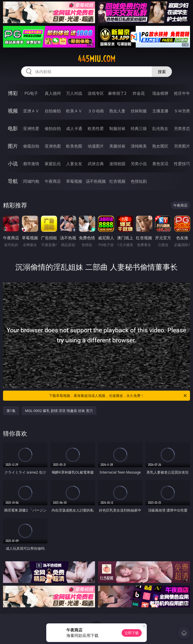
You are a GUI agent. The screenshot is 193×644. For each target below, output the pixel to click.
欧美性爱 (96, 128)
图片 (13, 146)
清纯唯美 (139, 146)
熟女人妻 (117, 111)
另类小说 (139, 164)
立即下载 (132, 633)
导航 (13, 181)
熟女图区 (160, 146)
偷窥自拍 (31, 146)
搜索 (162, 72)
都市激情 (31, 164)
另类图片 (182, 146)
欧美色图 (74, 146)
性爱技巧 (182, 164)
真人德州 (53, 93)
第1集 (11, 411)
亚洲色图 (53, 146)
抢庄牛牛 (182, 93)
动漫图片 (96, 146)
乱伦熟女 (160, 128)
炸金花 (139, 93)
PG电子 (31, 93)
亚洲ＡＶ (31, 111)
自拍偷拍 (53, 111)
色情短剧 (139, 181)
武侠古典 (96, 164)
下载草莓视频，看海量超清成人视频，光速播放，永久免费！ (118, 396)
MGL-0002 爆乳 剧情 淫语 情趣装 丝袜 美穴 (59, 411)
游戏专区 (96, 93)
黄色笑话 (160, 164)
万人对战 (74, 93)
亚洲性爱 (31, 128)
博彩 (13, 93)
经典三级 (139, 128)
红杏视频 (117, 181)
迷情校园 (117, 164)
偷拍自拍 (53, 128)
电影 (13, 128)
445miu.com (96, 59)
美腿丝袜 (117, 146)
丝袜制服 (139, 111)
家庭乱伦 (53, 164)
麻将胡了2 (117, 93)
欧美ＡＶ (74, 111)
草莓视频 (74, 181)
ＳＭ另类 (182, 111)
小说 (13, 164)
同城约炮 (31, 181)
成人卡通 (74, 128)
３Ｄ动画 (96, 111)
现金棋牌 (160, 93)
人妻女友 (74, 164)
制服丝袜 (117, 128)
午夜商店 (53, 181)
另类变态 (182, 128)
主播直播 (160, 111)
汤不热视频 (96, 181)
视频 (13, 111)
